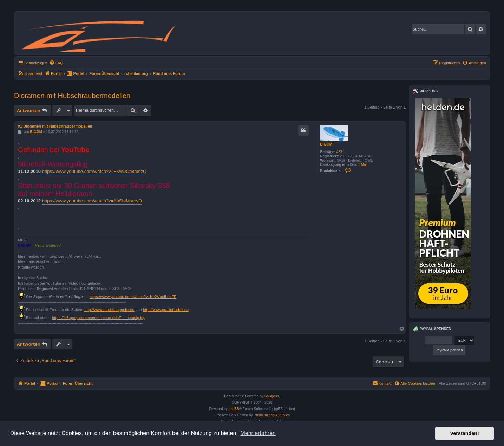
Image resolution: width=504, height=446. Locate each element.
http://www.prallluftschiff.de (166, 310)
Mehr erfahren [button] (258, 433)
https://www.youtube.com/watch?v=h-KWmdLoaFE (133, 297)
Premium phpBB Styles (272, 415)
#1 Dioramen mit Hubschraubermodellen (55, 126)
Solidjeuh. (272, 396)
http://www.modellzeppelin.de (109, 310)
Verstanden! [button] (465, 433)
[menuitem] (56, 63)
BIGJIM (326, 144)
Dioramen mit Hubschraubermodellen (72, 96)
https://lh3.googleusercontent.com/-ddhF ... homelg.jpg (99, 318)
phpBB (234, 409)
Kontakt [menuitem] (382, 383)
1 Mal (362, 165)
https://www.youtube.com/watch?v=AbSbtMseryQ (92, 201)
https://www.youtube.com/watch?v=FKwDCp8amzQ (94, 171)
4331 (340, 152)
